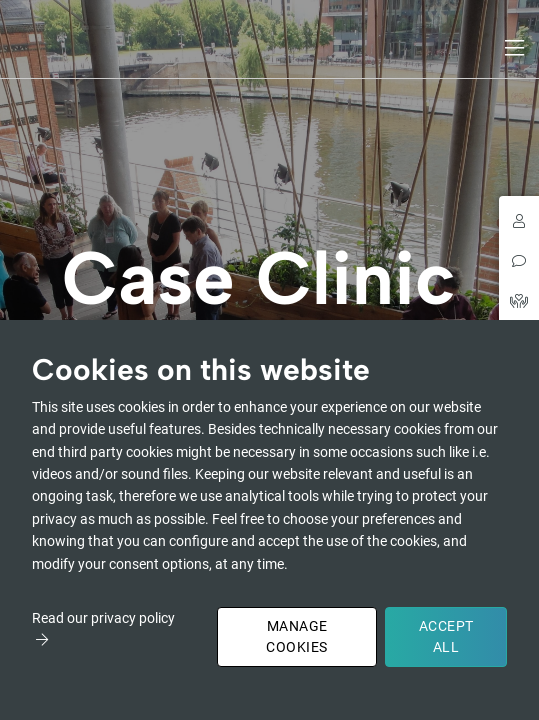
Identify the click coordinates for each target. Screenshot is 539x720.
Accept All (446, 636)
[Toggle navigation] (516, 48)
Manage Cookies (297, 636)
